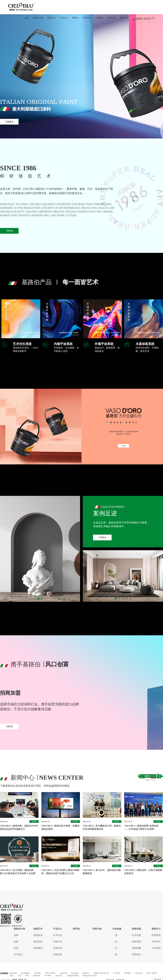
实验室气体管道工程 (101, 973)
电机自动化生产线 (90, 976)
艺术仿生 (58, 935)
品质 (16, 948)
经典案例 (38, 948)
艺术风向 (156, 942)
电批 (12, 976)
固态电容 (13, 973)
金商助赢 (136, 948)
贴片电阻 (75, 973)
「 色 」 (116, 942)
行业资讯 (156, 948)
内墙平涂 (58, 942)
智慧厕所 (128, 973)
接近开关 (59, 976)
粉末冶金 (139, 973)
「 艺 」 (116, 948)
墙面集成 (38, 935)
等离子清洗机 (50, 973)
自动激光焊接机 (73, 976)
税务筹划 (86, 973)
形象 (16, 942)
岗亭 (27, 976)
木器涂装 (58, 954)
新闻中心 (124, 18)
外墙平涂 (58, 948)
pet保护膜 (63, 973)
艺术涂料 (37, 973)
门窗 (19, 976)
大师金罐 (99, 18)
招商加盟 (111, 18)
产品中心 (64, 18)
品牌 (16, 935)
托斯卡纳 (87, 18)
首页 (27, 18)
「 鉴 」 (116, 954)
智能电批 (37, 976)
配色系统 (38, 942)
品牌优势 (136, 942)
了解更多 (9, 231)
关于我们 (18, 954)
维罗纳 (75, 18)
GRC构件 (48, 976)
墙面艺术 (51, 18)
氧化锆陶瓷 (25, 973)
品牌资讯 (156, 935)
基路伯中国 (38, 18)
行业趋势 (136, 935)
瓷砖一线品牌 (152, 973)
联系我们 (136, 954)
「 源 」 (116, 935)
